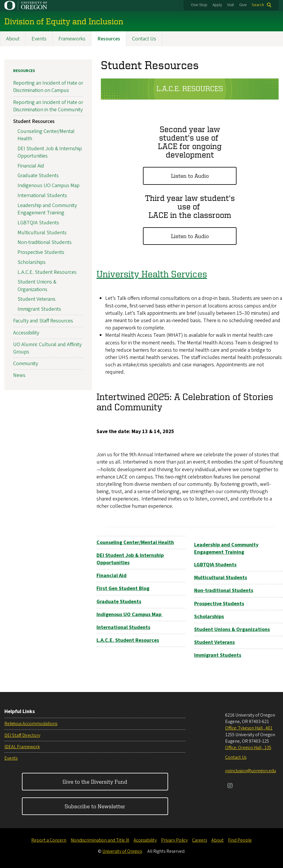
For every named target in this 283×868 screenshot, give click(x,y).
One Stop (199, 5)
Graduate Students (38, 176)
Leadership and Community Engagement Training (47, 209)
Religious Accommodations (31, 724)
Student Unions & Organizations (37, 286)
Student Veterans (37, 299)
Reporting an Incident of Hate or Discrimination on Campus (48, 87)
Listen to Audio (190, 176)
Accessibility (26, 333)
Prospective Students (41, 253)
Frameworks (72, 39)
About (13, 39)
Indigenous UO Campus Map (49, 186)
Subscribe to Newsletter (95, 806)
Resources (109, 39)
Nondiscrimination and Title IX (100, 840)
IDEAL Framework (22, 747)
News (19, 376)
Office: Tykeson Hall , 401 (249, 728)
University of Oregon (122, 851)
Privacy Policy (174, 840)
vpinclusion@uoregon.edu (251, 771)
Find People (240, 840)
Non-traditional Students (45, 243)
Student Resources (34, 121)
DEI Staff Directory (22, 735)
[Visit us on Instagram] (230, 786)
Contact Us (144, 39)
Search (258, 5)
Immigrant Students (39, 309)
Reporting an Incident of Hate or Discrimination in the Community (48, 106)
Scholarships (32, 262)
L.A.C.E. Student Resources (47, 272)
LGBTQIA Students (38, 223)
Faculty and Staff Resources (43, 321)
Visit (231, 5)
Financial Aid (31, 166)
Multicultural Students (42, 233)
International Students (42, 195)
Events (39, 39)
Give (243, 5)
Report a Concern (49, 840)
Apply (217, 5)
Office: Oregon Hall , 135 (248, 748)
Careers (200, 840)
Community (26, 364)
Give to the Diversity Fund (95, 781)
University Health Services (152, 274)
